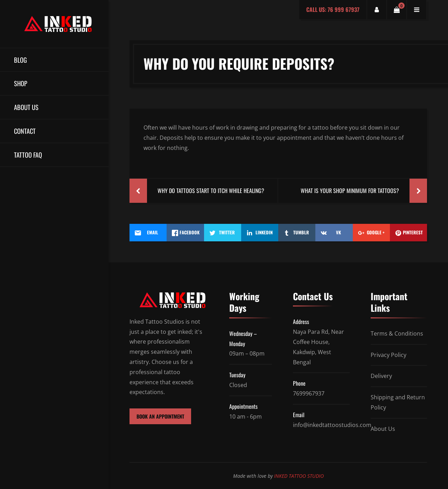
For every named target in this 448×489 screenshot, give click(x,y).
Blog (20, 60)
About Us (26, 107)
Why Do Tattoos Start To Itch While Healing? (211, 191)
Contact (25, 131)
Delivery (381, 376)
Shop (21, 83)
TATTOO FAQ (28, 155)
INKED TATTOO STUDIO (299, 476)
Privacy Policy (388, 355)
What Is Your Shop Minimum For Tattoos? (350, 191)
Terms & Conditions (397, 333)
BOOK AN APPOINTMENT (160, 416)
